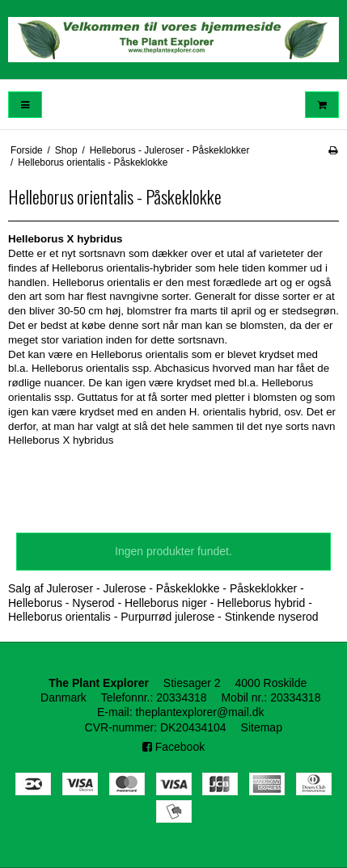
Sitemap (262, 727)
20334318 (181, 697)
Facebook (173, 747)
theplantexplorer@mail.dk (199, 712)
